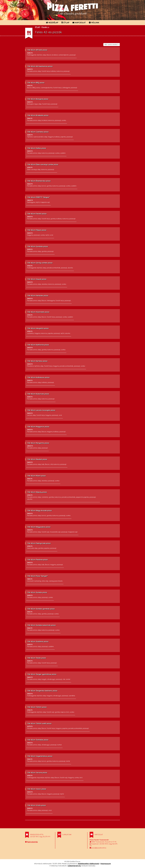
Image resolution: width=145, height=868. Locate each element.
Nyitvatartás (32, 842)
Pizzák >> (45, 27)
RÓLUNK (94, 23)
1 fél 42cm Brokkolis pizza (38, 115)
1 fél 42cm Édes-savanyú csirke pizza (43, 164)
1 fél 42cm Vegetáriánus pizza (40, 756)
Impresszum (106, 864)
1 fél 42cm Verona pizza (37, 772)
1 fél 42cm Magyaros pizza (38, 427)
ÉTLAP (65, 23)
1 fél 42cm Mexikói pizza (37, 459)
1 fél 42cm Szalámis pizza (38, 641)
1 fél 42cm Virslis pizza (36, 805)
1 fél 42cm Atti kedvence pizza (40, 66)
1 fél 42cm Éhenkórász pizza (39, 181)
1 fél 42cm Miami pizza (36, 476)
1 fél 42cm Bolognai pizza (38, 99)
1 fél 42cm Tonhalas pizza (38, 740)
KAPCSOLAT (79, 23)
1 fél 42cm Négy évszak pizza (39, 510)
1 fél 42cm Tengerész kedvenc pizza (42, 691)
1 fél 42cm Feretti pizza (37, 214)
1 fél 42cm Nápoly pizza (37, 492)
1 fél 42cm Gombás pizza (37, 246)
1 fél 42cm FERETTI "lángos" (38, 197)
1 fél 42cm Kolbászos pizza (38, 377)
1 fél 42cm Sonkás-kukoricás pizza (41, 625)
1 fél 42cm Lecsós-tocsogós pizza (41, 410)
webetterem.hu (74, 866)
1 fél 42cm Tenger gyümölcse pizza (42, 674)
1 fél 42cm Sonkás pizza (37, 592)
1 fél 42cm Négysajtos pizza (39, 527)
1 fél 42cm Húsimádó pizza (38, 312)
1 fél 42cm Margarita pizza (38, 443)
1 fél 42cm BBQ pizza (36, 83)
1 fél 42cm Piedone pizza (37, 560)
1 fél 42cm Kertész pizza (37, 361)
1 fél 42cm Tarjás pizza (36, 658)
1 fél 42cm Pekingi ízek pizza (39, 543)
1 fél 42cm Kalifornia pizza (38, 345)
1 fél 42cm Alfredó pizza (37, 50)
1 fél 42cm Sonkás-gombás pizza (41, 609)
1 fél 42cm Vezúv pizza (37, 789)
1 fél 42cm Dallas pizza (36, 148)
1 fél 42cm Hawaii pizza (37, 279)
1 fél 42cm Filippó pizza (37, 230)
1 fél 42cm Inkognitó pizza (38, 328)
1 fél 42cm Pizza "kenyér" (37, 576)
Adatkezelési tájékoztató (89, 864)
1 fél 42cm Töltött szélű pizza (39, 723)
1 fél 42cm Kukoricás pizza (38, 394)
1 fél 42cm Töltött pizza (37, 707)
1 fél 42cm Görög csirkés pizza (40, 263)
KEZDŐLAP (52, 23)
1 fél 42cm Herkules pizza (38, 295)
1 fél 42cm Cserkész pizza (38, 132)
